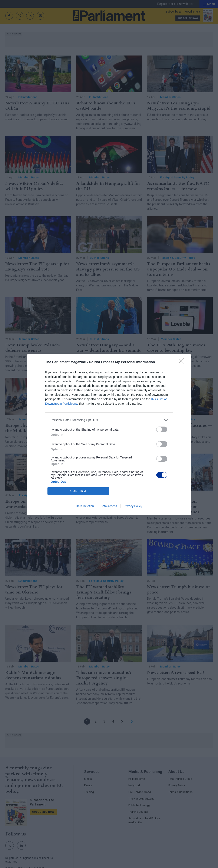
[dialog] (109, 434)
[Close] (183, 362)
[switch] (162, 429)
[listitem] (109, 420)
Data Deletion (85, 506)
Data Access (109, 506)
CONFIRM (78, 491)
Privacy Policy (133, 506)
